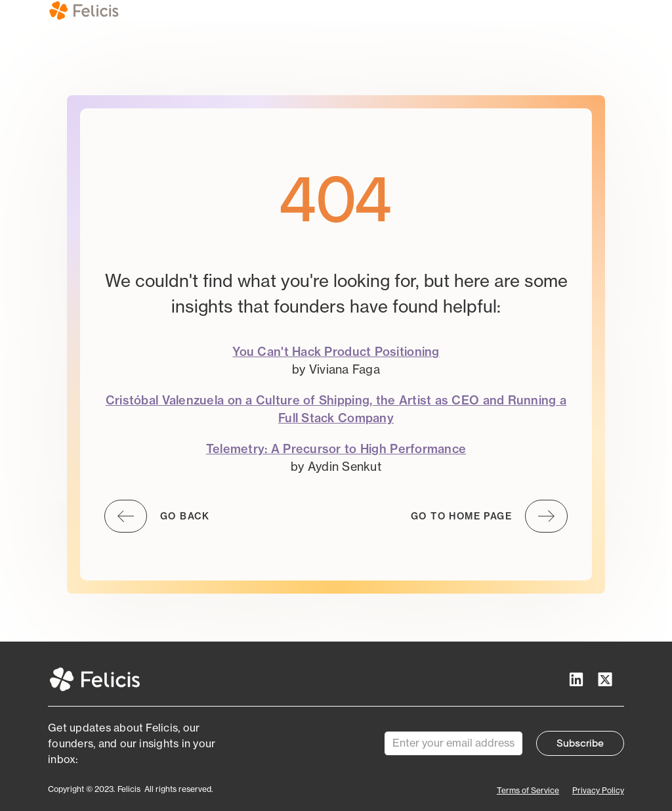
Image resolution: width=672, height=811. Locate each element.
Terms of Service (528, 790)
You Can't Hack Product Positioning (336, 352)
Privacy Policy (598, 790)
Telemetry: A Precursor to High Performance (336, 449)
